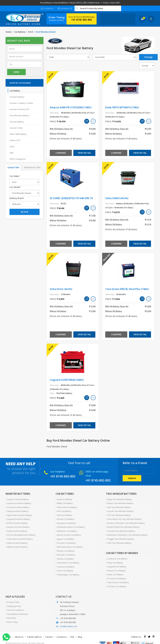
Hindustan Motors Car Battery (70, 525)
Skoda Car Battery (65, 555)
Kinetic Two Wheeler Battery (120, 503)
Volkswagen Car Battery (68, 570)
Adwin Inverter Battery (17, 540)
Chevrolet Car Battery (66, 507)
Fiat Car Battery (63, 511)
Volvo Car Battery (64, 566)
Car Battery (20, 32)
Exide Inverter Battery (16, 529)
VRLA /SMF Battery (18, 134)
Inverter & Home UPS (19, 109)
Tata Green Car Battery (117, 578)
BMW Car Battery (64, 503)
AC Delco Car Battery (116, 582)
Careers (49, 632)
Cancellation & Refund (17, 609)
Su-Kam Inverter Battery (17, 507)
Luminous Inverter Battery (18, 503)
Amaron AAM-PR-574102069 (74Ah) (71, 108)
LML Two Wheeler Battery (118, 507)
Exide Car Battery (115, 571)
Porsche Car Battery (66, 540)
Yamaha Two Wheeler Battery (120, 529)
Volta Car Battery (114, 560)
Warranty (11, 612)
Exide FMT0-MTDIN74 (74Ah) (122, 108)
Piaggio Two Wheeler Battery (120, 537)
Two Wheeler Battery (19, 116)
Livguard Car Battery (116, 563)
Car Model (15, 187)
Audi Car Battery (64, 499)
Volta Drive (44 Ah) (61, 289)
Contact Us (47, 8)
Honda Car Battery (65, 518)
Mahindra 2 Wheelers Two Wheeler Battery (127, 533)
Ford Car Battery (64, 514)
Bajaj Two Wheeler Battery (119, 499)
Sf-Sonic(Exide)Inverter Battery (21, 533)
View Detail (84, 153)
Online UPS (15, 140)
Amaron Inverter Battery (18, 525)
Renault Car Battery (65, 551)
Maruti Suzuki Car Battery (68, 533)
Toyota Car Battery (65, 563)
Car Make (15, 176)
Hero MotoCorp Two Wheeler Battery (124, 518)
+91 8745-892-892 (82, 20)
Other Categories (18, 159)
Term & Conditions (15, 605)
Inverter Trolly (16, 128)
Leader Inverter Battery (17, 499)
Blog (80, 632)
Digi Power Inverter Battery (19, 514)
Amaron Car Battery (116, 567)
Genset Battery (17, 122)
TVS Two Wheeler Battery (118, 514)
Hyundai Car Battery (66, 522)
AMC (12, 153)
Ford (31, 32)
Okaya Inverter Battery (17, 511)
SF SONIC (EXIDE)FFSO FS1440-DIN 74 (71, 198)
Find (24, 212)
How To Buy (12, 616)
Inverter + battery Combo (21, 103)
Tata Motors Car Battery (67, 559)
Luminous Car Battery (117, 556)
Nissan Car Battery (65, 548)
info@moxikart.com (69, 622)
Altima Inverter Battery (17, 544)
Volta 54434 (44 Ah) (117, 198)
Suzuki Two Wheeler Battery (120, 511)
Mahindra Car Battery (66, 529)
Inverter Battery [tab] (32, 168)
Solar (12, 147)
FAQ (72, 632)
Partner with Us (34, 632)
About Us (19, 632)
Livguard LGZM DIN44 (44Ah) (67, 380)
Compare (61, 153)
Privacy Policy (13, 597)
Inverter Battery (17, 97)
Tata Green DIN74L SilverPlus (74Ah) (127, 289)
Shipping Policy (13, 601)
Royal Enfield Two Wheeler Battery (123, 525)
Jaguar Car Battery (65, 537)
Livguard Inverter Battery (18, 518)
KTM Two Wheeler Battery (119, 540)
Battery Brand (17, 198)
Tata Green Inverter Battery (19, 537)
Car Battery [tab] (13, 168)
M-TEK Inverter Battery (17, 522)
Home (9, 32)
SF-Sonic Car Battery (116, 574)
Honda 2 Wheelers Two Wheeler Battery (125, 522)
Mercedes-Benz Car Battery (69, 544)
